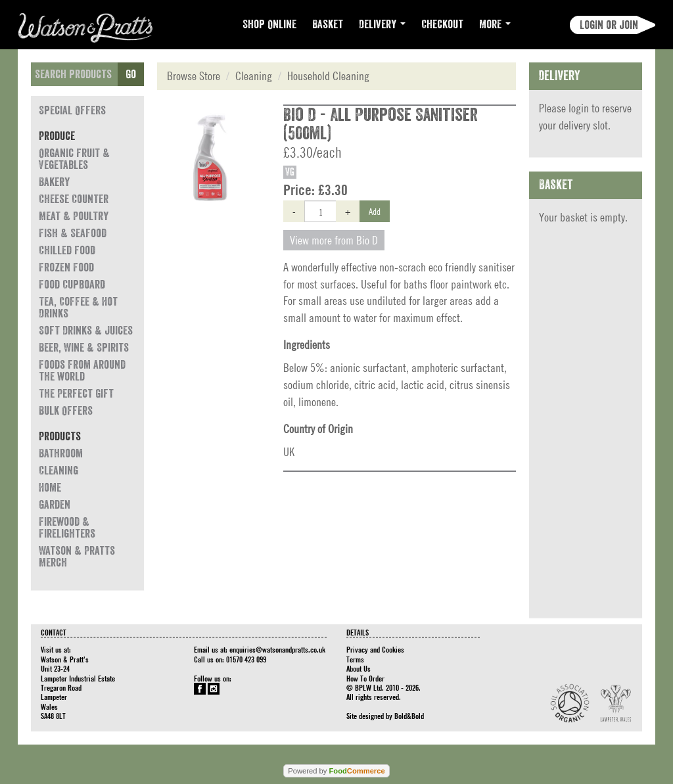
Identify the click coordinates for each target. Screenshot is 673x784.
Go (131, 74)
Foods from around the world (82, 371)
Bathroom (61, 453)
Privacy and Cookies (375, 649)
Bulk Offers (66, 411)
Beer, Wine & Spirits (84, 348)
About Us (359, 668)
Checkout (442, 24)
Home (50, 488)
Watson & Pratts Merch (77, 557)
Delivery (382, 24)
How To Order (365, 678)
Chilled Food (67, 250)
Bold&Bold (409, 716)
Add (375, 211)
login (579, 108)
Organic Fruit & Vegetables (74, 159)
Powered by (336, 771)
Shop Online (269, 24)
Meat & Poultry (74, 216)
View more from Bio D (334, 240)
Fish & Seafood (73, 233)
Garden (55, 505)
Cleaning (58, 471)
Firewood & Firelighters (67, 528)
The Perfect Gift (76, 394)
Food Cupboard (72, 285)
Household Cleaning (328, 76)
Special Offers (72, 110)
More (495, 24)
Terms (355, 659)
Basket (328, 24)
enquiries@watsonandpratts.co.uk (277, 649)
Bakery (54, 182)
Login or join (609, 25)
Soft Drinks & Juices (86, 331)
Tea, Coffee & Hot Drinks (78, 308)
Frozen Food (66, 267)
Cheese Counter (74, 199)
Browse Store (194, 76)
